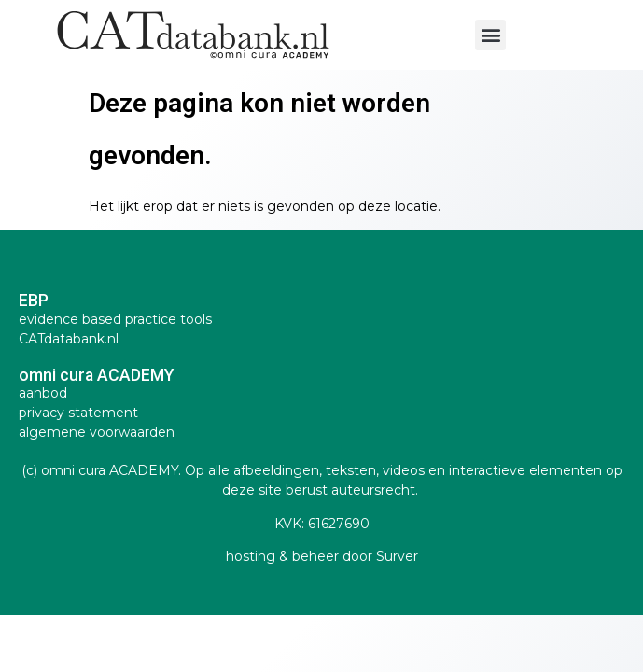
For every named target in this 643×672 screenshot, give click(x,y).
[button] (490, 35)
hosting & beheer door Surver (322, 556)
